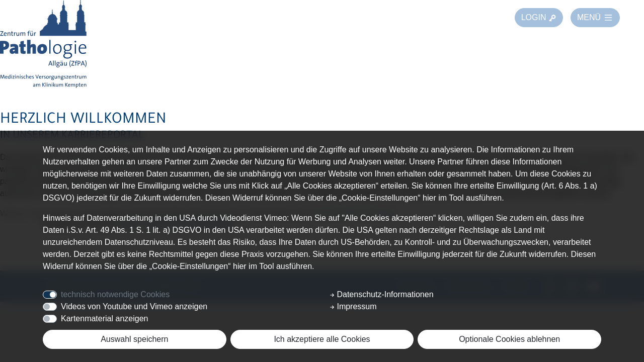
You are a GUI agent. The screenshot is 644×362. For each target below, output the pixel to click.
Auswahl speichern (134, 339)
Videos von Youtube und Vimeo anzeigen (134, 306)
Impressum (353, 306)
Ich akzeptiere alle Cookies (322, 339)
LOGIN (539, 18)
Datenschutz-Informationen (382, 294)
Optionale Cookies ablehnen (509, 339)
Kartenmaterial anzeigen (104, 319)
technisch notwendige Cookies (115, 294)
